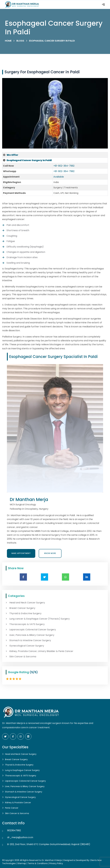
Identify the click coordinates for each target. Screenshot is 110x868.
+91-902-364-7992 (64, 166)
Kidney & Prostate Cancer (18, 803)
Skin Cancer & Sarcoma (23, 657)
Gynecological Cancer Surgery (27, 646)
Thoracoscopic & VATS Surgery (27, 624)
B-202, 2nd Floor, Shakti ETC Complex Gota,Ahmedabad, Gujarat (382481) (49, 844)
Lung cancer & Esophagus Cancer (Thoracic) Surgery (40, 619)
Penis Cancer (12, 808)
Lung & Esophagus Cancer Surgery (22, 770)
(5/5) (34, 672)
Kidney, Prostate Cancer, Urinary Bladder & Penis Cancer (41, 651)
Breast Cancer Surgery (22, 608)
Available (59, 177)
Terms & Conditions (38, 863)
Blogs (20, 41)
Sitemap (22, 863)
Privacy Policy (56, 863)
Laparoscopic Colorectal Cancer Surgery (33, 630)
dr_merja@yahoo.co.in (20, 837)
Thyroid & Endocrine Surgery (25, 613)
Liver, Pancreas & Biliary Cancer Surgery (32, 635)
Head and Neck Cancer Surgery (27, 603)
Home (8, 41)
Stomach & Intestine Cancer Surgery (30, 640)
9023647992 (14, 830)
